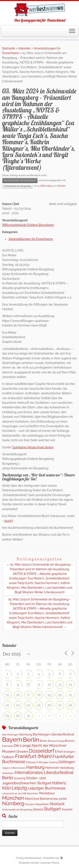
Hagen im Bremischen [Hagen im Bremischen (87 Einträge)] (14, 768)
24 (28, 705)
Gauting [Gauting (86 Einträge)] (53, 762)
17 (28, 695)
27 (60, 705)
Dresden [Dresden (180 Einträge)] (22, 752)
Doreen (61, 186)
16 (18, 695)
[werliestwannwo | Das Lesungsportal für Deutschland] (39, 10)
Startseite (9, 48)
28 (70, 705)
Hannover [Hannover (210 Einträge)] (52, 768)
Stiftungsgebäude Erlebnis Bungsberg (28, 225)
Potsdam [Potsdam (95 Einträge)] (30, 804)
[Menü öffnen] (72, 31)
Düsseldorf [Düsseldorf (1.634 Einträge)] (42, 751)
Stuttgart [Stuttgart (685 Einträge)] (52, 809)
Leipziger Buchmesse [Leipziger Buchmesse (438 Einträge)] (47, 788)
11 (39, 684)
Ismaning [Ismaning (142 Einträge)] (20, 778)
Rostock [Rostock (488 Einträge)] (57, 804)
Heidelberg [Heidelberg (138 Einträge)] (67, 768)
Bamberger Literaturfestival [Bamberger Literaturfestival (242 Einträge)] (53, 734)
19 (49, 695)
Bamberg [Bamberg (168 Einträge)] (26, 734)
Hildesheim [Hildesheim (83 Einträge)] (8, 773)
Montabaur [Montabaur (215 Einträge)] (47, 793)
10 (28, 684)
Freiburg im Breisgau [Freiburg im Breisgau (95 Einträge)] (37, 762)
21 (70, 695)
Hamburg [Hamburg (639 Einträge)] (35, 767)
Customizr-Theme (50, 863)
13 (60, 684)
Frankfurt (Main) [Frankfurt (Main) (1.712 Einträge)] (33, 756)
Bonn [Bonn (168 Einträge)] (44, 741)
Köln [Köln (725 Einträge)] (7, 788)
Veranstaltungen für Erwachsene (20, 181)
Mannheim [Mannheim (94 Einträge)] (33, 793)
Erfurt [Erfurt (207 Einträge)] (59, 751)
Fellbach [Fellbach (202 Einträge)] (8, 757)
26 (49, 705)
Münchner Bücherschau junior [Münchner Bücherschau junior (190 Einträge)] (46, 799)
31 (28, 716)
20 (60, 695)
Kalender (24, 48)
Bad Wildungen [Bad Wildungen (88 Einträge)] (10, 735)
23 (18, 705)
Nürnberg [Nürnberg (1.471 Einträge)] (13, 804)
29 (7, 716)
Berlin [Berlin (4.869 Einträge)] (31, 740)
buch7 (9, 521)
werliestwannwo (33, 858)
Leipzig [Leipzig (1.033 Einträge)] (19, 788)
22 (7, 705)
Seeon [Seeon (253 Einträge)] (38, 809)
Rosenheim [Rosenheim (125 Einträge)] (42, 804)
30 (18, 716)
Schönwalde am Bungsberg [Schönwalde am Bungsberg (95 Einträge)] (17, 810)
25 (39, 705)
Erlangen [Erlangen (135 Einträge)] (69, 752)
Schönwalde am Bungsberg (17, 186)
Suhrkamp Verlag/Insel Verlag (33, 447)
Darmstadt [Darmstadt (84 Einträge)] (8, 746)
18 (39, 695)
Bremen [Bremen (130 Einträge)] (70, 741)
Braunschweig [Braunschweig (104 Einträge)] (56, 741)
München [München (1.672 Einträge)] (13, 798)
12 (49, 684)
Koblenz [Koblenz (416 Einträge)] (59, 783)
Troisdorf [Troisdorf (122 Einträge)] (67, 809)
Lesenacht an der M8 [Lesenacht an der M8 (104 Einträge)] (14, 793)
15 (7, 695)
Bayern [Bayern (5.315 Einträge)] (12, 740)
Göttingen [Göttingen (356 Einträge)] (67, 762)
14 (70, 684)
